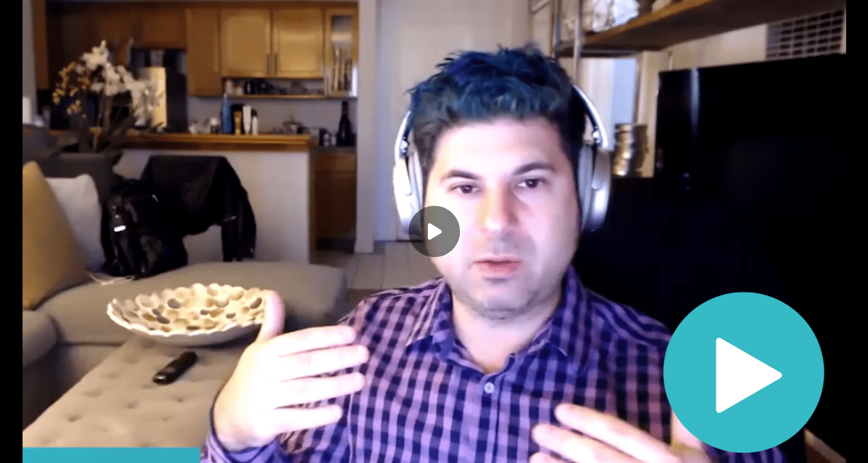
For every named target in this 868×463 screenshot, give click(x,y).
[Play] (434, 232)
